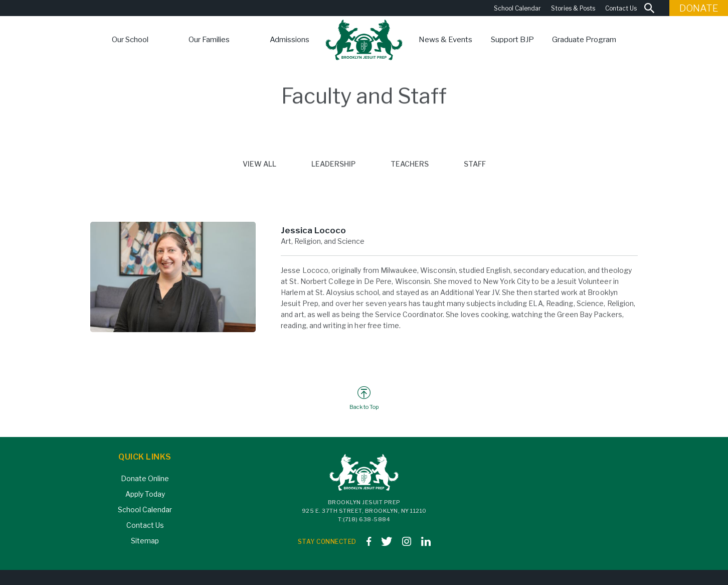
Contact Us (621, 8)
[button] (130, 40)
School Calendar (517, 8)
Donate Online (145, 478)
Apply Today (145, 494)
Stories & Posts (573, 8)
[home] (364, 40)
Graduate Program (584, 40)
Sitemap (145, 541)
